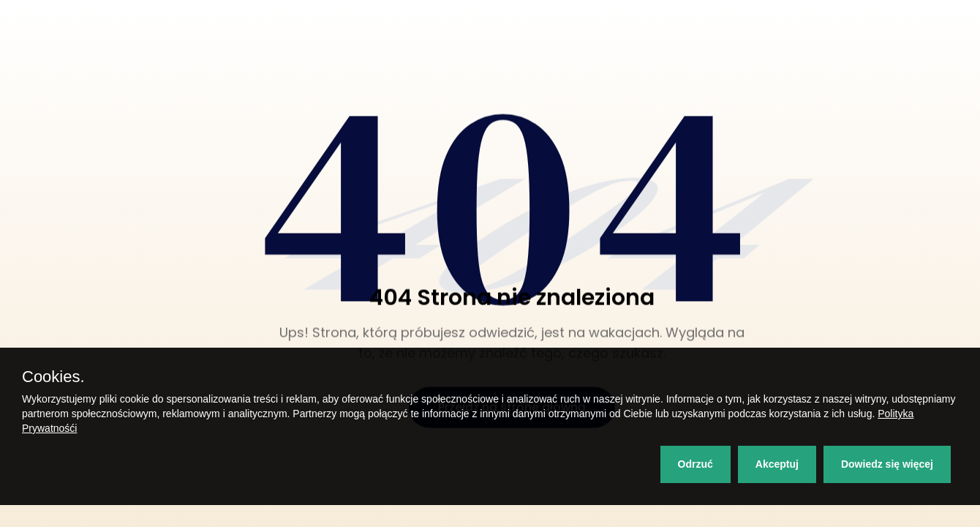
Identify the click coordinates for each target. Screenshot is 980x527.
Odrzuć (696, 464)
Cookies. (53, 377)
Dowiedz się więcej (887, 464)
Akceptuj (777, 464)
